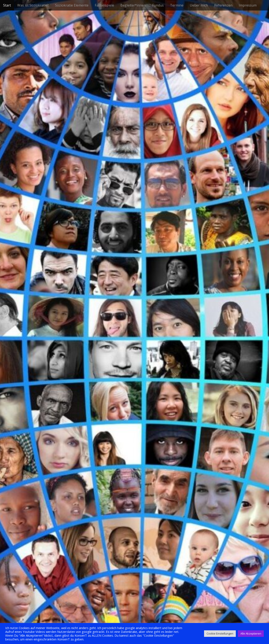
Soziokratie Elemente (72, 5)
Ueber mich (199, 5)
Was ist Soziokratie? (33, 5)
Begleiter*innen (133, 5)
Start (7, 5)
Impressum (248, 5)
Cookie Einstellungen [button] (220, 633)
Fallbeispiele (104, 5)
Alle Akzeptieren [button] (251, 633)
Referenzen (223, 5)
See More (134, 337)
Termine (177, 5)
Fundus (158, 5)
